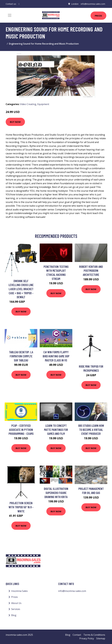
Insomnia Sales (19, 591)
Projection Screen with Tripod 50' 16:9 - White (21, 507)
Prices (98, 16)
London (75, 4)
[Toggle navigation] (10, 15)
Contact (77, 635)
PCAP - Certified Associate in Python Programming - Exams (21, 430)
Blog (14, 615)
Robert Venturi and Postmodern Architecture (91, 271)
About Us (16, 603)
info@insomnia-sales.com (93, 4)
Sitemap (101, 638)
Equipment (43, 104)
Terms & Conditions (94, 635)
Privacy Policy (87, 638)
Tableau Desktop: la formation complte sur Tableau (21, 356)
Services (16, 609)
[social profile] (19, 4)
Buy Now (15, 122)
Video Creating (28, 104)
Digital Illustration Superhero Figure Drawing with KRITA (56, 493)
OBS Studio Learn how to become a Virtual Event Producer (91, 430)
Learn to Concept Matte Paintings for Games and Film (56, 430)
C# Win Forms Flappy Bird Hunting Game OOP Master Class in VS (56, 356)
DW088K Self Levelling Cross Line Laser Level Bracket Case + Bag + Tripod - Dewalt (21, 289)
